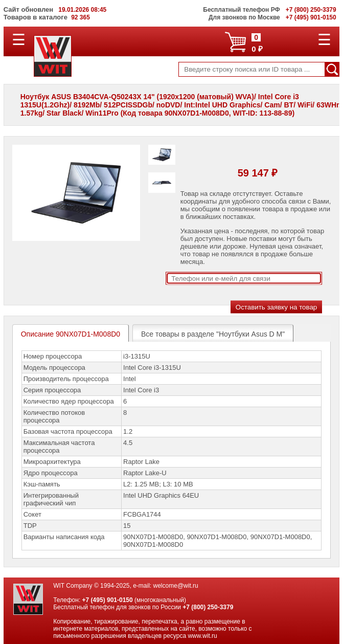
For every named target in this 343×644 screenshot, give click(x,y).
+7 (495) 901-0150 (108, 600)
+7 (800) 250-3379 (208, 607)
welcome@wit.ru (176, 586)
